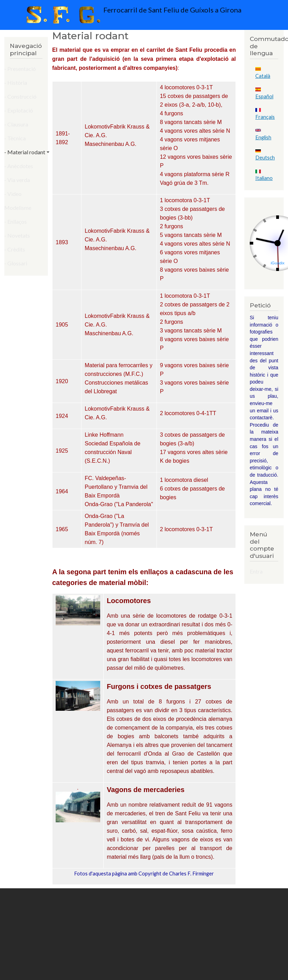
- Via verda (17, 180)
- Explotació (19, 110)
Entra (256, 571)
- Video (13, 194)
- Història (16, 83)
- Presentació (20, 69)
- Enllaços (15, 221)
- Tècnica (15, 138)
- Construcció (20, 96)
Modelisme (18, 208)
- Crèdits (15, 249)
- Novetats (17, 235)
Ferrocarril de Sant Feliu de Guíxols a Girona (132, 15)
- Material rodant (25, 152)
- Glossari (16, 263)
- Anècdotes (19, 166)
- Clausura (16, 124)
